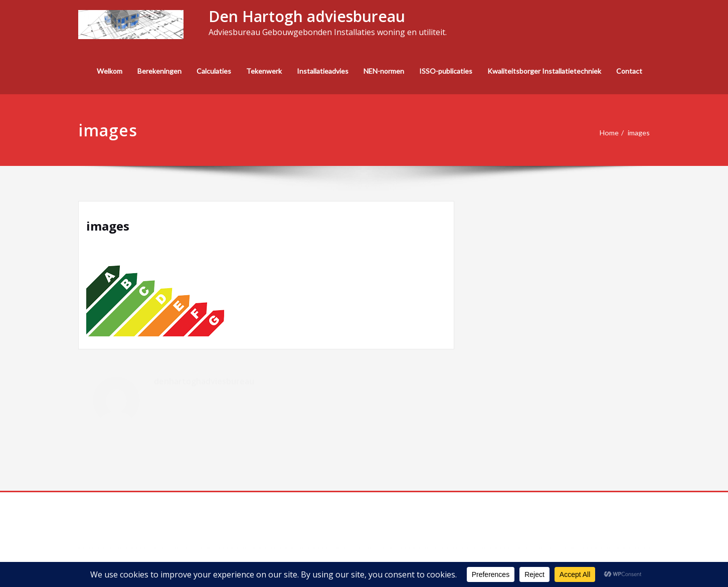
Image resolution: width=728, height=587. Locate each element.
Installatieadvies (323, 71)
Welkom (110, 71)
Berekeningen (159, 71)
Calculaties (214, 71)
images (638, 133)
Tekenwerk (264, 71)
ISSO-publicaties (446, 71)
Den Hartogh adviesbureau (307, 16)
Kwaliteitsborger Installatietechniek (544, 71)
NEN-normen (384, 71)
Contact (629, 71)
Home (607, 133)
